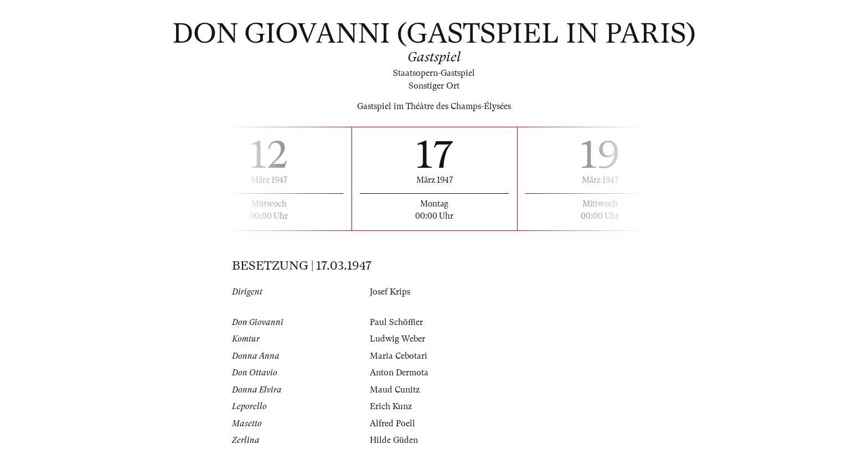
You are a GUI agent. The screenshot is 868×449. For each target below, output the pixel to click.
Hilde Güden (394, 440)
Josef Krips (390, 292)
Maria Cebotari (399, 356)
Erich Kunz (391, 406)
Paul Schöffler (396, 322)
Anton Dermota (399, 373)
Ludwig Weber (397, 339)
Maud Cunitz (395, 390)
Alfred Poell (392, 424)
